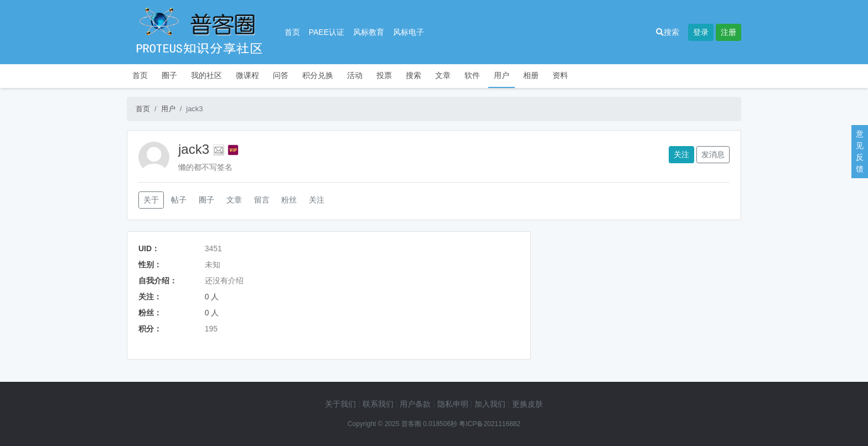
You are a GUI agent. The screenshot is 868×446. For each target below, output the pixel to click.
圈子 (169, 75)
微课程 (247, 75)
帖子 (179, 200)
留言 (262, 200)
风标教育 (369, 32)
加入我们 (490, 404)
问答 (281, 75)
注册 (728, 32)
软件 (472, 75)
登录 (701, 32)
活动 (355, 75)
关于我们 (340, 404)
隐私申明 (453, 404)
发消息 (713, 154)
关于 (151, 200)
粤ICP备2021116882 (490, 424)
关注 (681, 154)
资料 (560, 75)
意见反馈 (860, 151)
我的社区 (206, 75)
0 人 (212, 297)
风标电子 (409, 32)
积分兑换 (318, 75)
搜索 (668, 32)
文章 (443, 75)
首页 (292, 32)
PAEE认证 (327, 32)
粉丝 (289, 200)
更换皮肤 (528, 404)
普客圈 (411, 424)
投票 (384, 75)
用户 (502, 75)
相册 (531, 75)
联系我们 (378, 404)
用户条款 (415, 404)
